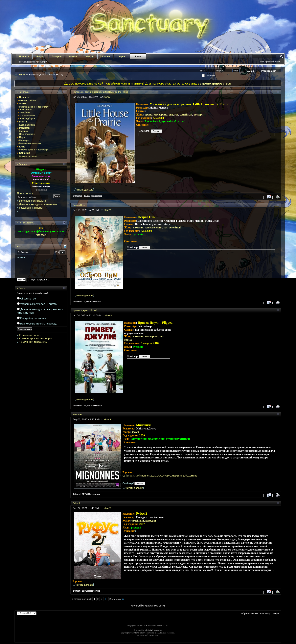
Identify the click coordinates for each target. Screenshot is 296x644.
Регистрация (269, 71)
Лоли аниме (25, 110)
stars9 (107, 97)
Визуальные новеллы (30, 143)
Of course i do (28, 299)
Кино (138, 57)
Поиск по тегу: (25, 193)
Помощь (250, 71)
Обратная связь (250, 613)
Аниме (73, 57)
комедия (138, 228)
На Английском (27, 134)
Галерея (57, 57)
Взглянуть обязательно (32, 201)
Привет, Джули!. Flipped (85, 310)
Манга (89, 57)
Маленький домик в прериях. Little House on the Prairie (100, 92)
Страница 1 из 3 (83, 599)
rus (176, 115)
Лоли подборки (27, 118)
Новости (24, 57)
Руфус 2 (76, 503)
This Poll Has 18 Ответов (33, 342)
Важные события (28, 100)
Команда (25, 153)
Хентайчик (24, 113)
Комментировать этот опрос (36, 338)
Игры (122, 57)
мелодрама (161, 115)
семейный (186, 115)
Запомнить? (210, 76)
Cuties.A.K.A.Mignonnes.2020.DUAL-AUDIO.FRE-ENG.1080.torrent (160, 476)
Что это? (41, 235)
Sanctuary (265, 613)
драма (149, 115)
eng (171, 115)
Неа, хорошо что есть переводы (39, 324)
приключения (154, 228)
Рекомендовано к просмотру (32, 62)
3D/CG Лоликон (27, 116)
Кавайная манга (27, 125)
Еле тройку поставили (33, 318)
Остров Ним (79, 205)
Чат (19, 246)
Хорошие (24, 131)
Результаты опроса (30, 335)
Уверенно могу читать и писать (38, 304)
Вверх (276, 613)
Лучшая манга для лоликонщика (38, 204)
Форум (40, 57)
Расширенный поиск (270, 62)
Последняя (117, 599)
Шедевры (24, 140)
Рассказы (106, 57)
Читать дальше (84, 190)
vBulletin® (149, 630)
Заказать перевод (28, 156)
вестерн (198, 115)
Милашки (77, 414)
